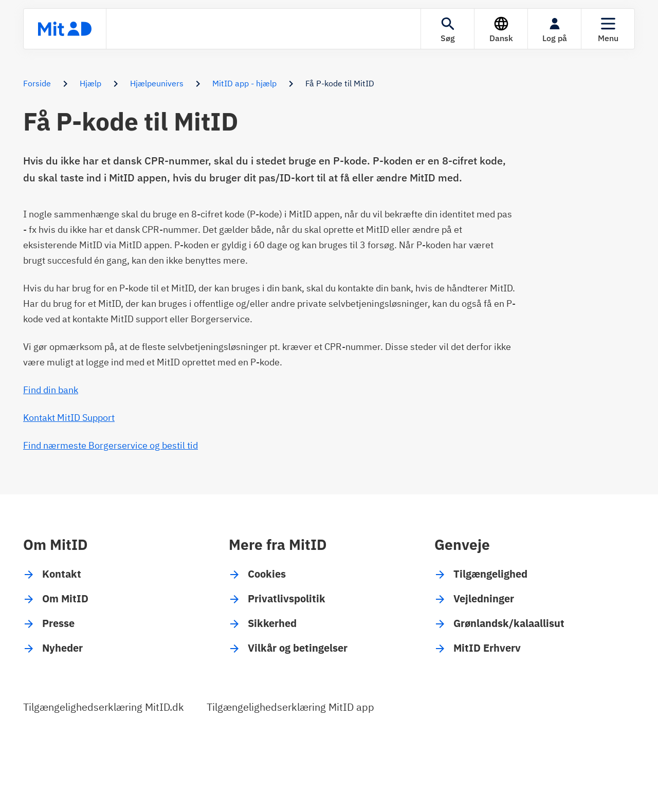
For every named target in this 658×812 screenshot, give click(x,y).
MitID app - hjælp (244, 83)
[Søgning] (447, 29)
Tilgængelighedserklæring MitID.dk (104, 707)
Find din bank (51, 390)
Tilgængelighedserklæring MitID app (290, 707)
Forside (37, 83)
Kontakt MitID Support (69, 418)
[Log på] (554, 29)
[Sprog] (501, 29)
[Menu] (608, 29)
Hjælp (90, 83)
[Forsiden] (65, 29)
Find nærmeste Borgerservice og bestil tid (111, 445)
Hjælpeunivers (157, 83)
